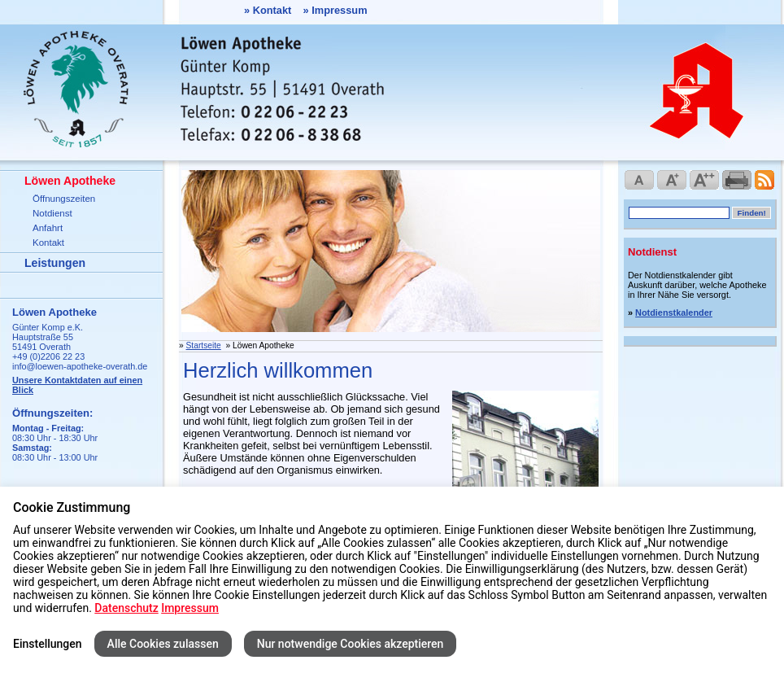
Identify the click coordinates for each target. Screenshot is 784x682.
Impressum (339, 10)
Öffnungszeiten (64, 199)
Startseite (204, 345)
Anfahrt (48, 228)
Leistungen (55, 263)
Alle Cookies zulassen (163, 644)
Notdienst (52, 213)
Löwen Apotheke (70, 181)
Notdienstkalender (674, 313)
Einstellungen (48, 644)
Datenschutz (126, 608)
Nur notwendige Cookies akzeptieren (351, 644)
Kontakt (272, 10)
